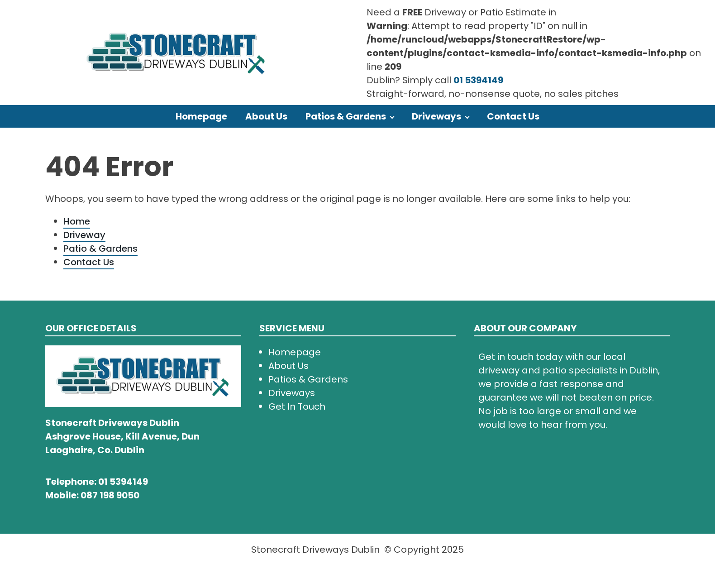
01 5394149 (478, 80)
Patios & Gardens (346, 116)
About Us (266, 116)
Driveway (84, 235)
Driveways (436, 116)
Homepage (201, 116)
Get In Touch (297, 406)
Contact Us (513, 116)
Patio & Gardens (100, 249)
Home (77, 221)
